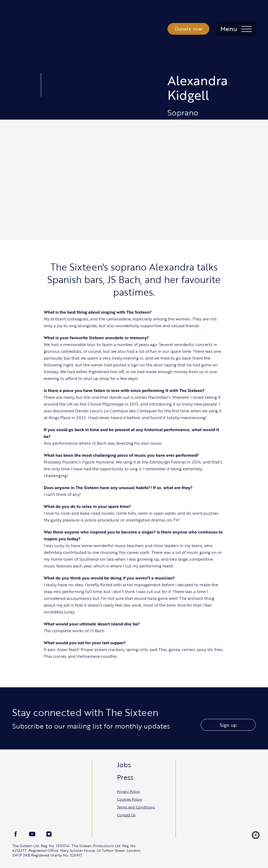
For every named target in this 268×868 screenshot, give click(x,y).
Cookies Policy (130, 799)
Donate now (189, 29)
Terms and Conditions (136, 807)
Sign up (228, 725)
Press (125, 777)
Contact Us (126, 815)
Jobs (124, 765)
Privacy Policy (129, 791)
